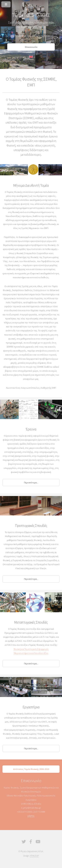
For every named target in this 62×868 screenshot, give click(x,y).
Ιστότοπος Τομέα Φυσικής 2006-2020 (31, 769)
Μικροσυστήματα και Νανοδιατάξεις (31, 653)
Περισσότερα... (31, 483)
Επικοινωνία (31, 47)
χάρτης (31, 816)
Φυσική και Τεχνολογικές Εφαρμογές (31, 649)
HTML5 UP (34, 856)
